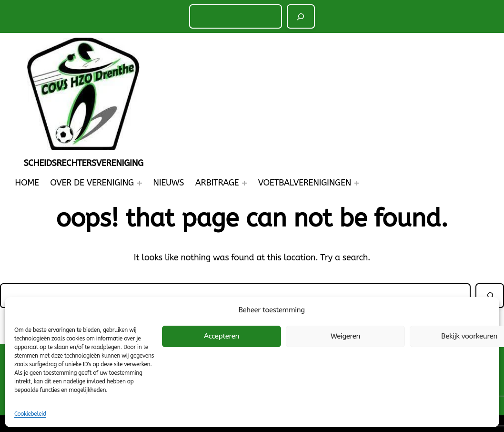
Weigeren (345, 336)
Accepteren (222, 336)
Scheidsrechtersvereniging (83, 163)
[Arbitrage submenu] (244, 183)
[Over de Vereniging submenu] (140, 183)
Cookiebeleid (30, 414)
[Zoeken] (301, 16)
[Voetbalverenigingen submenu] (357, 183)
